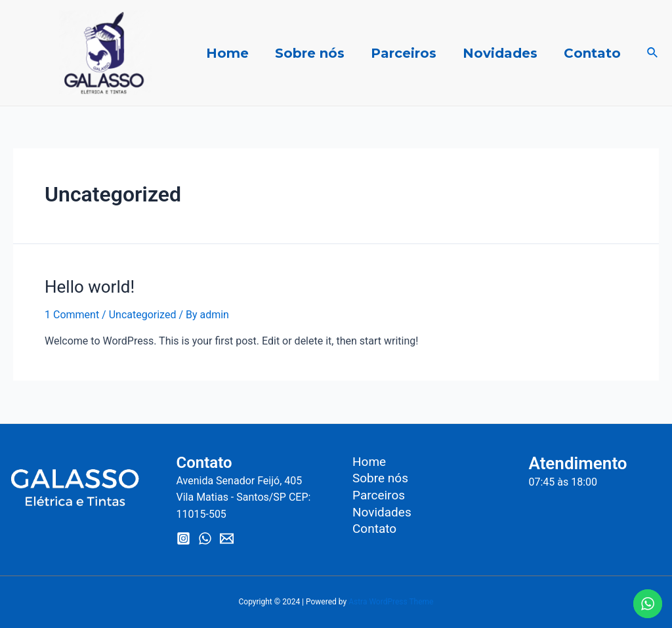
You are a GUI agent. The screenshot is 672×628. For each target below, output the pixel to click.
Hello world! (90, 287)
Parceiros (404, 53)
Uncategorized (143, 315)
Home (227, 53)
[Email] (227, 538)
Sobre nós (310, 53)
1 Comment (72, 315)
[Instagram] (183, 538)
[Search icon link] (653, 53)
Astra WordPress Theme (391, 602)
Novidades (500, 53)
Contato (592, 53)
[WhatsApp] (205, 538)
